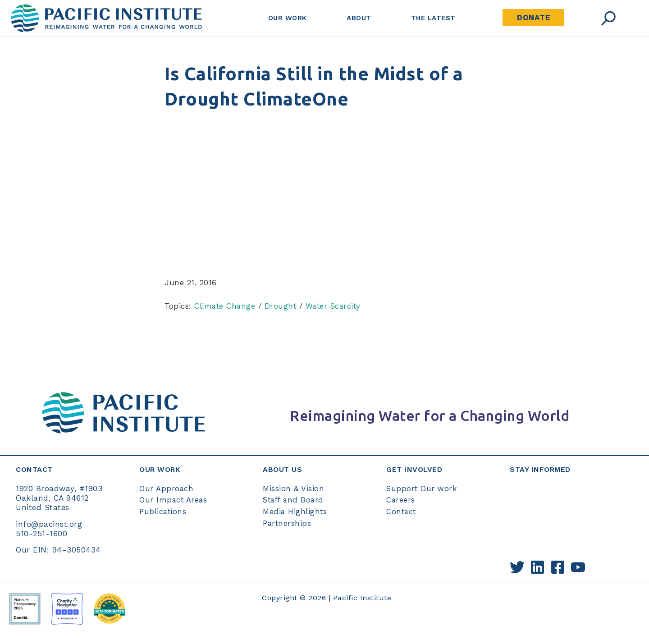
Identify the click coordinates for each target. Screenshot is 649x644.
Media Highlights (295, 511)
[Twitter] (517, 567)
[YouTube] (578, 567)
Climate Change (225, 306)
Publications (163, 511)
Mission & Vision (294, 488)
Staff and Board (295, 500)
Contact (402, 511)
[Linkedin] (537, 567)
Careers (401, 500)
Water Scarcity (336, 306)
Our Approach (167, 488)
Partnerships (287, 523)
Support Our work (422, 488)
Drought (282, 306)
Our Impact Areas (174, 500)
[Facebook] (558, 567)
